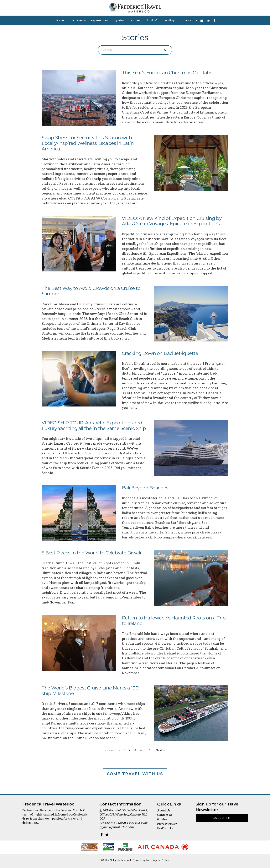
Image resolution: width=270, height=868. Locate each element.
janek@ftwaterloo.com (118, 827)
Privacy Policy (167, 824)
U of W (152, 20)
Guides (162, 819)
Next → (161, 750)
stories (136, 20)
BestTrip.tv (165, 828)
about (190, 20)
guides (119, 20)
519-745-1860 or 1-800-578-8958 (126, 823)
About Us (164, 810)
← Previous (112, 750)
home (60, 20)
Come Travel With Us (135, 774)
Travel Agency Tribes (157, 860)
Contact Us (165, 815)
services (77, 20)
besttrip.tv (171, 20)
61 (150, 750)
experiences (99, 20)
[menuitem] (60, 20)
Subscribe (222, 818)
